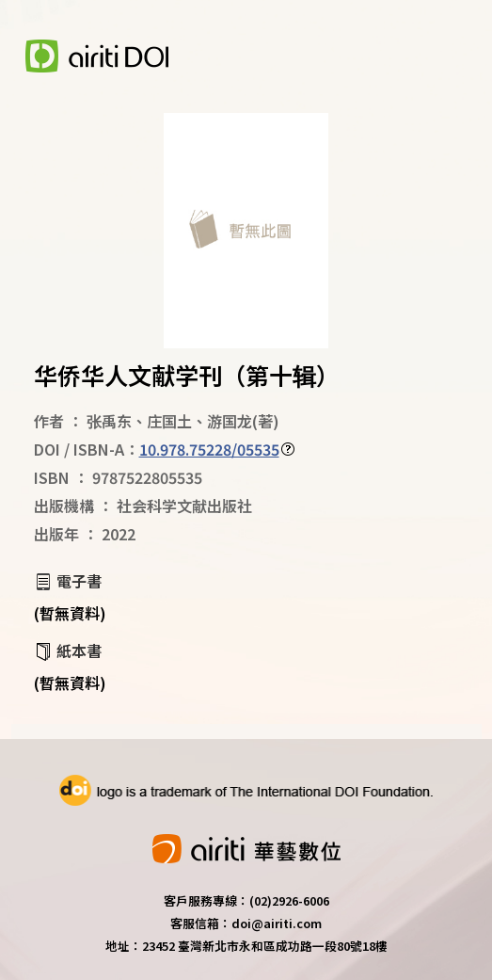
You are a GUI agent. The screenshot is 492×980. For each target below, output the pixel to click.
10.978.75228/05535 (209, 449)
